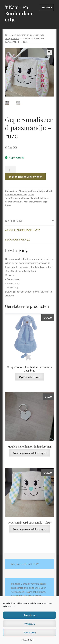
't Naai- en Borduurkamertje (19, 13)
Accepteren (30, 615)
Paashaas (28, 202)
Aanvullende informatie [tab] (22, 230)
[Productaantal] (10, 170)
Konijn (34, 198)
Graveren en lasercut (27, 35)
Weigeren (30, 624)
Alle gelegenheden (28, 191)
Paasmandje (41, 202)
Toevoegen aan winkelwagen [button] (29, 453)
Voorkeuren (30, 632)
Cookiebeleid (28, 640)
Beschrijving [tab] (14, 221)
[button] (49, 52)
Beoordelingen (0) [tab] (18, 239)
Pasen (31, 195)
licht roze (43, 198)
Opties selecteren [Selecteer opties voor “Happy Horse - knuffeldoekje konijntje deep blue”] (30, 377)
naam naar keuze (14, 202)
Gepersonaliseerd (20, 198)
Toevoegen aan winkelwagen (25, 177)
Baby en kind (45, 191)
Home (12, 35)
